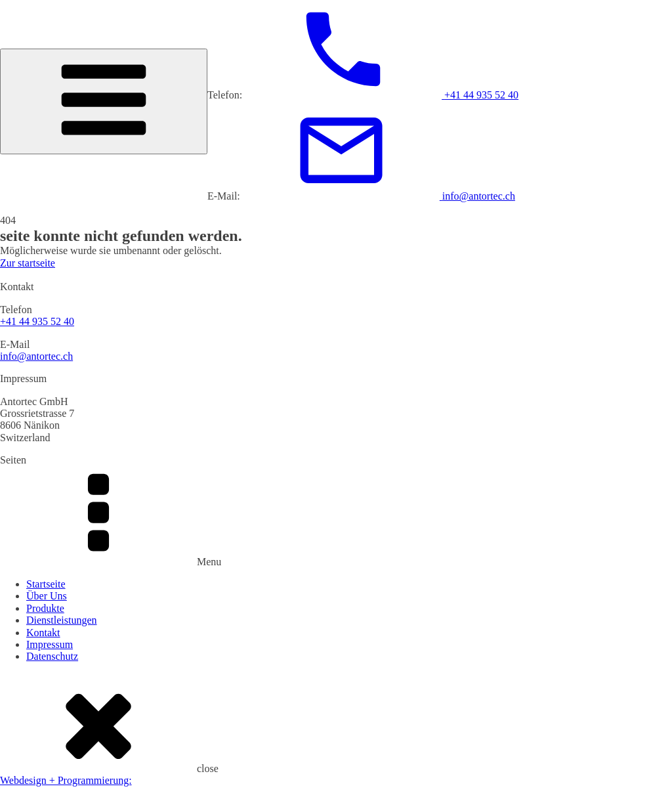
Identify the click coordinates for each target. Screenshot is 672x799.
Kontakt (43, 633)
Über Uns (47, 596)
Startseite (46, 584)
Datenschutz (52, 656)
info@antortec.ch (36, 356)
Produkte (45, 608)
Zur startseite (28, 263)
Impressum (50, 644)
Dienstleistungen (62, 620)
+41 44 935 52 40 (37, 321)
